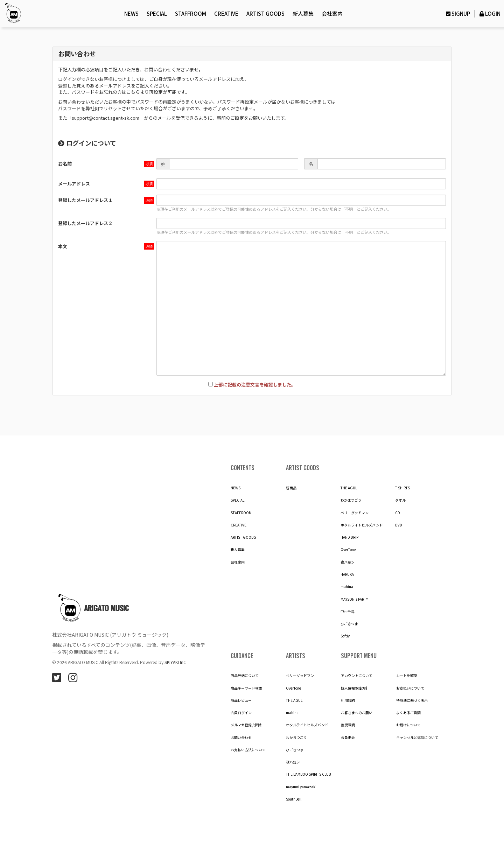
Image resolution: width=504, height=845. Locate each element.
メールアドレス (74, 184)
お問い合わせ (241, 738)
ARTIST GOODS (265, 13)
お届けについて (408, 725)
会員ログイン (241, 713)
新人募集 (303, 13)
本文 (63, 246)
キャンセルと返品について (417, 738)
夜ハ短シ (348, 562)
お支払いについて (410, 688)
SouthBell (294, 799)
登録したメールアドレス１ (85, 200)
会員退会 (348, 738)
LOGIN (489, 13)
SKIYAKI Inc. (176, 662)
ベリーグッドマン (355, 513)
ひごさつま (349, 624)
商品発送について (245, 676)
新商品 (291, 488)
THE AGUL (349, 488)
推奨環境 (348, 725)
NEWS (131, 13)
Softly (345, 636)
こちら (133, 92)
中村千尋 (348, 612)
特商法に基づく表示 (412, 700)
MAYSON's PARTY (354, 599)
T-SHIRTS (402, 488)
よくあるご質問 (408, 713)
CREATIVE (226, 13)
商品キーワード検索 (246, 688)
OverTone (348, 550)
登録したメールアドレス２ (85, 223)
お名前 (65, 164)
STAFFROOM (191, 13)
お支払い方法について (248, 750)
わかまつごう (351, 500)
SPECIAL (157, 13)
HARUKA (347, 574)
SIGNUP (457, 13)
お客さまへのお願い (357, 713)
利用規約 (348, 700)
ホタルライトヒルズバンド (362, 525)
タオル (400, 500)
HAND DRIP (349, 537)
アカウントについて (357, 676)
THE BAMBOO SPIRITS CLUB (308, 774)
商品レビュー (241, 700)
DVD (399, 525)
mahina (347, 587)
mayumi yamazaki (301, 787)
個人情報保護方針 (355, 688)
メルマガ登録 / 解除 (246, 725)
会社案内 (332, 13)
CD (398, 513)
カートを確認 (407, 676)
